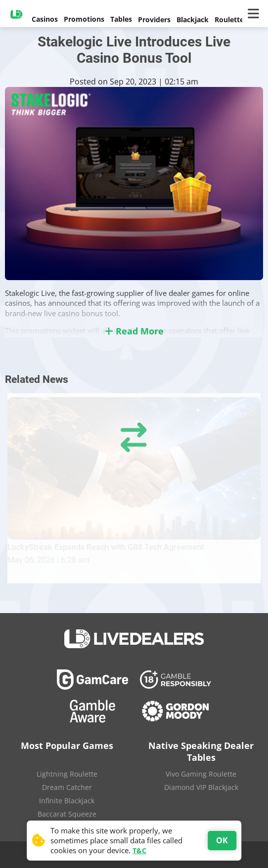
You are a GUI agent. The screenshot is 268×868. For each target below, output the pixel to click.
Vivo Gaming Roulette (201, 774)
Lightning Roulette (67, 774)
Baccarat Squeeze (67, 814)
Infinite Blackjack (67, 801)
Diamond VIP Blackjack (201, 787)
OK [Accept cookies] (222, 840)
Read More (134, 331)
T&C (139, 850)
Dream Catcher (67, 787)
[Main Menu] (255, 14)
